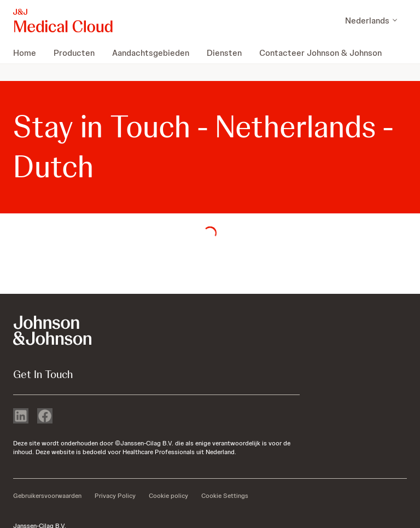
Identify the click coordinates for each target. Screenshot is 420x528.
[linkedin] (21, 417)
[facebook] (45, 417)
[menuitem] (29, 53)
